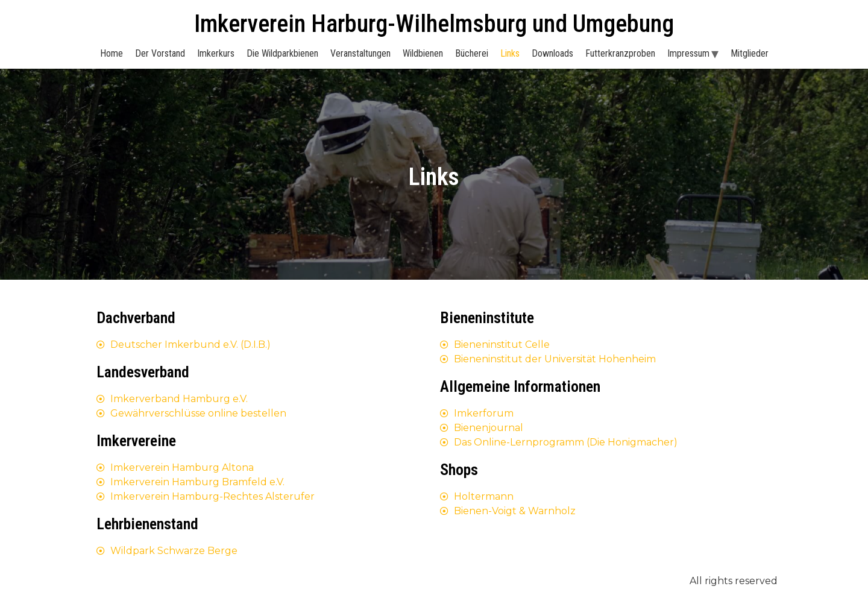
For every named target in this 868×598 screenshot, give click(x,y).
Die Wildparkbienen (282, 53)
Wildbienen (423, 53)
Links (510, 53)
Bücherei (472, 53)
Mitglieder (750, 53)
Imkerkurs (216, 53)
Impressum (688, 53)
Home (112, 53)
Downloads (552, 53)
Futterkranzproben (620, 53)
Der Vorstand (160, 53)
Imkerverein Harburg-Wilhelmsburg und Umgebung (434, 24)
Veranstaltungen (360, 53)
